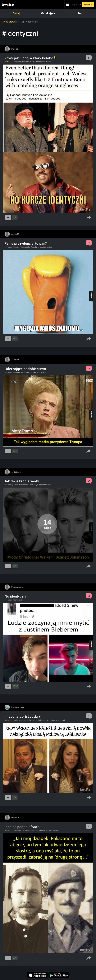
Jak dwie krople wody (22, 481)
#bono (48, 62)
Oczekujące (48, 13)
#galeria (15, 485)
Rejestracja (88, 4)
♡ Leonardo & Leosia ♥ (23, 716)
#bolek (32, 62)
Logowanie (76, 4)
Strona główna (9, 22)
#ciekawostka (25, 247)
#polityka (16, 372)
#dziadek (26, 830)
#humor (16, 247)
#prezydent (41, 372)
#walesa (18, 62)
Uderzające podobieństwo (25, 369)
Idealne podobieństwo (22, 827)
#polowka (51, 720)
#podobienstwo (46, 247)
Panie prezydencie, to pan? (26, 243)
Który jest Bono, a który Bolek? (30, 58)
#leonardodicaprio (39, 720)
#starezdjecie (54, 830)
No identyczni (15, 596)
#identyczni (40, 62)
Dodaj (16, 13)
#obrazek (8, 247)
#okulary (25, 62)
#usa (23, 372)
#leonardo (27, 720)
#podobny (35, 830)
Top (80, 13)
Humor (7, 62)
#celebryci (35, 247)
